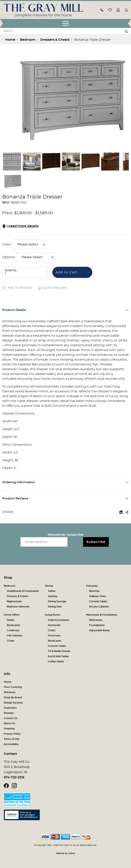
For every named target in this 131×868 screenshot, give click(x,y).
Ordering (9, 729)
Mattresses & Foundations (102, 615)
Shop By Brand (13, 697)
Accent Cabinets (99, 607)
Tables (52, 591)
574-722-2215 (14, 777)
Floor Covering (13, 687)
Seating (52, 596)
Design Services (13, 703)
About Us (9, 723)
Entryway (92, 586)
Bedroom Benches (18, 607)
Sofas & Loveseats (59, 620)
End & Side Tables (58, 656)
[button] (102, 10)
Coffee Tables (56, 662)
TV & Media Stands (59, 651)
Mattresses (96, 620)
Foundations (97, 625)
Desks (11, 620)
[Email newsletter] (44, 542)
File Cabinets (15, 636)
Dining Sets (55, 607)
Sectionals (54, 625)
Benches (94, 591)
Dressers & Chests (18, 596)
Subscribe (96, 542)
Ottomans (54, 636)
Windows (10, 692)
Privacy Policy (12, 734)
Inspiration (10, 708)
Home (8, 682)
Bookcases (13, 625)
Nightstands (14, 601)
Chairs (11, 641)
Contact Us (11, 718)
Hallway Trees (97, 596)
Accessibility (11, 744)
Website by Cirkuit (65, 853)
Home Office (12, 615)
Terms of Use (12, 739)
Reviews (9, 713)
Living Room (53, 615)
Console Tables (98, 601)
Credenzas (13, 630)
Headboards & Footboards (23, 591)
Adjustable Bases (99, 630)
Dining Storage (57, 601)
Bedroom (10, 586)
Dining (49, 586)
